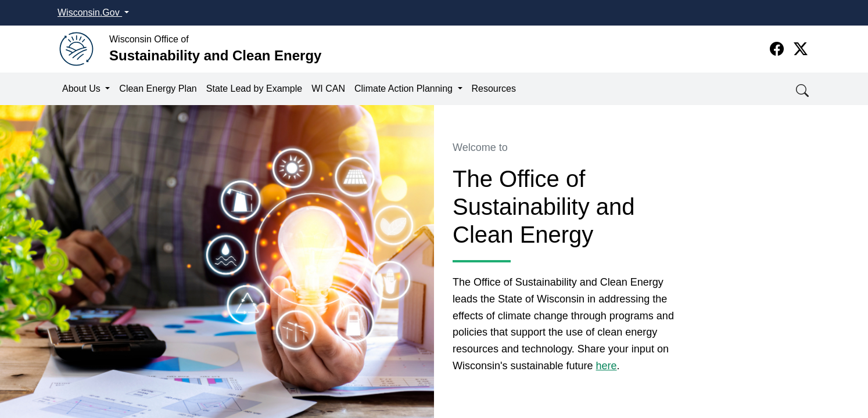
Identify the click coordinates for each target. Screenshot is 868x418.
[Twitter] (801, 49)
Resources (494, 89)
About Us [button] (83, 89)
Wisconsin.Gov (90, 12)
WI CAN (328, 89)
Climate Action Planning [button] (405, 89)
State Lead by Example (254, 89)
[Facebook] (779, 49)
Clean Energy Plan (158, 89)
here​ (607, 366)
